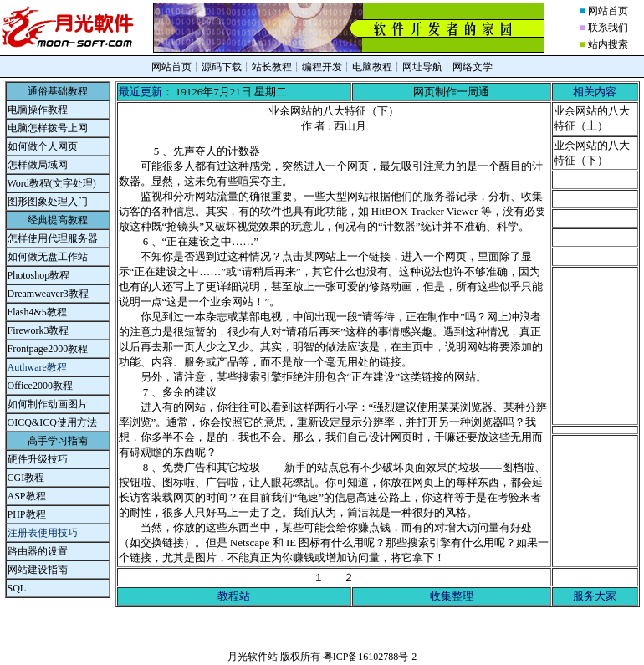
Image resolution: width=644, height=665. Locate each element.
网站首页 (608, 11)
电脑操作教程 (38, 110)
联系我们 (608, 28)
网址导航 (422, 67)
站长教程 (272, 67)
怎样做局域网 (38, 165)
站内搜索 (608, 44)
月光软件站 (253, 657)
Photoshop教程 (39, 275)
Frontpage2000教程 (48, 349)
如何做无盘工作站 (48, 257)
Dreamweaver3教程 (48, 294)
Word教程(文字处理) (52, 183)
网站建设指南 (38, 570)
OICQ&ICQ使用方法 (52, 422)
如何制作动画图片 (48, 404)
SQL (17, 588)
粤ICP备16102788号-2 (370, 657)
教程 (36, 514)
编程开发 (322, 67)
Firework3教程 (38, 330)
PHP (17, 514)
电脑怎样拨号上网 (48, 128)
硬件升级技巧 (38, 459)
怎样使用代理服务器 (53, 238)
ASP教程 (27, 496)
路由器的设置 (38, 551)
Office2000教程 (40, 386)
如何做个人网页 (43, 146)
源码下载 (222, 67)
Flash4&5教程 (37, 312)
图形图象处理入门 (48, 202)
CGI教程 (26, 478)
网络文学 (473, 67)
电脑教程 (372, 67)
